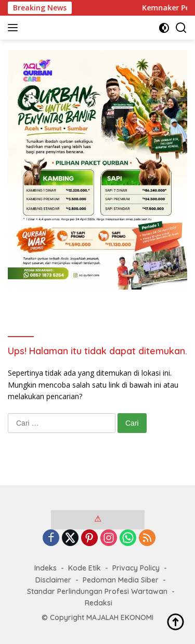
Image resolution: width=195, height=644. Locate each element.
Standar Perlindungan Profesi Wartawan (97, 591)
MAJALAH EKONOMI (120, 617)
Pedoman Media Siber (121, 580)
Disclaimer (53, 580)
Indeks (45, 568)
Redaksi (99, 603)
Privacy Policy (136, 568)
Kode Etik (84, 568)
